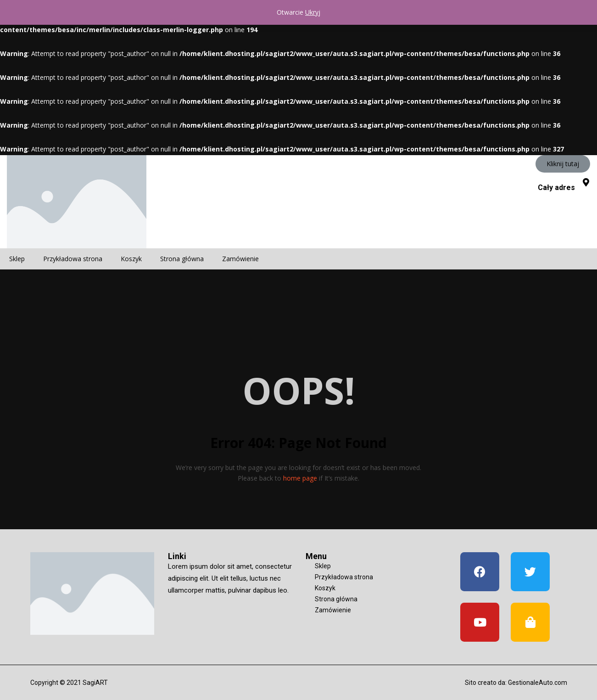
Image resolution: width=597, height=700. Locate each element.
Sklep (17, 259)
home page (300, 478)
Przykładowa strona (73, 259)
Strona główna (182, 259)
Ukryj (313, 12)
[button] (563, 164)
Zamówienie (240, 259)
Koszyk (131, 259)
